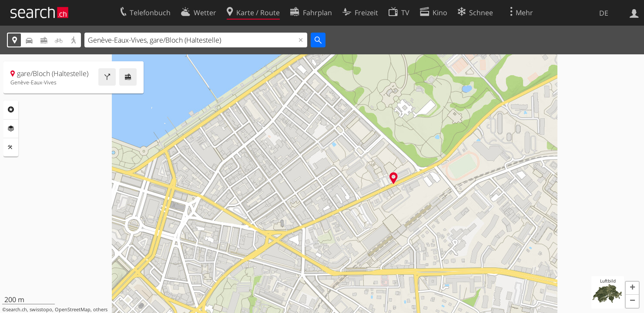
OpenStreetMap (73, 310)
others (100, 310)
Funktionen (11, 147)
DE (604, 13)
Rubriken (11, 110)
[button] (632, 288)
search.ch (17, 310)
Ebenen (11, 129)
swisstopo (41, 310)
